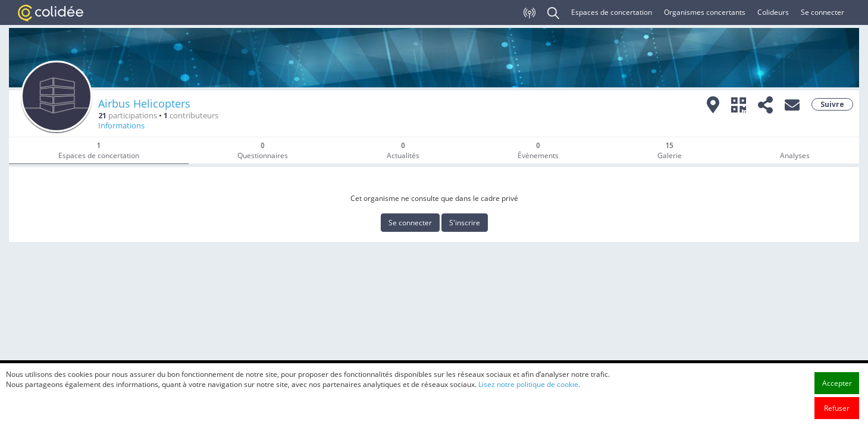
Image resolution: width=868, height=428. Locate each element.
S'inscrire (465, 223)
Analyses (795, 155)
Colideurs (773, 12)
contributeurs (191, 116)
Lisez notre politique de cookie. (529, 403)
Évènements (538, 150)
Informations (121, 126)
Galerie (670, 150)
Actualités (403, 150)
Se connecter (822, 12)
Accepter (837, 402)
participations (128, 116)
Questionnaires (263, 150)
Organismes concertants (705, 12)
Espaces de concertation (612, 12)
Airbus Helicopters (144, 103)
